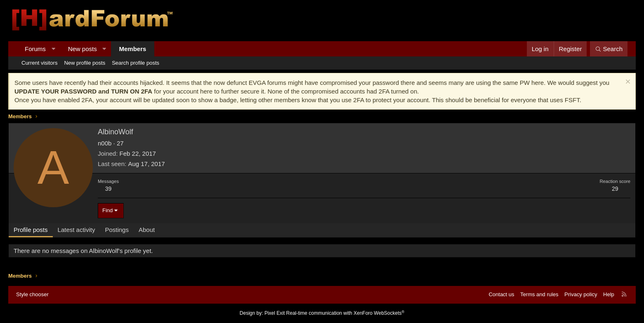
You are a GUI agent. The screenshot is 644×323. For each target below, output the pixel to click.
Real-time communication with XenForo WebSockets (346, 313)
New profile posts (85, 63)
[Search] (609, 49)
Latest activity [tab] (77, 230)
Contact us (501, 294)
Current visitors (39, 63)
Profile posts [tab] (31, 230)
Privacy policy (581, 294)
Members (133, 49)
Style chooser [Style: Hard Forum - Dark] (32, 294)
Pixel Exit (275, 313)
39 (109, 189)
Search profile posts (136, 63)
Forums (35, 49)
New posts (83, 49)
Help (609, 294)
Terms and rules (539, 294)
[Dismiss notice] (627, 83)
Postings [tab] (117, 230)
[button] (53, 49)
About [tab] (147, 230)
